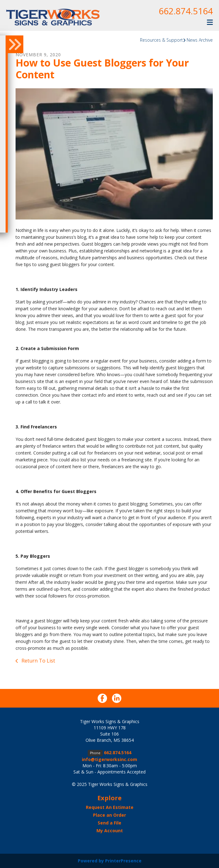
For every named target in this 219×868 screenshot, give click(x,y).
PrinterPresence (123, 861)
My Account (110, 831)
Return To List (38, 661)
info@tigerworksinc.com (109, 759)
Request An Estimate (110, 807)
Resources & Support (161, 40)
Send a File (109, 823)
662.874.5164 (186, 11)
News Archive (200, 40)
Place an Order (109, 815)
